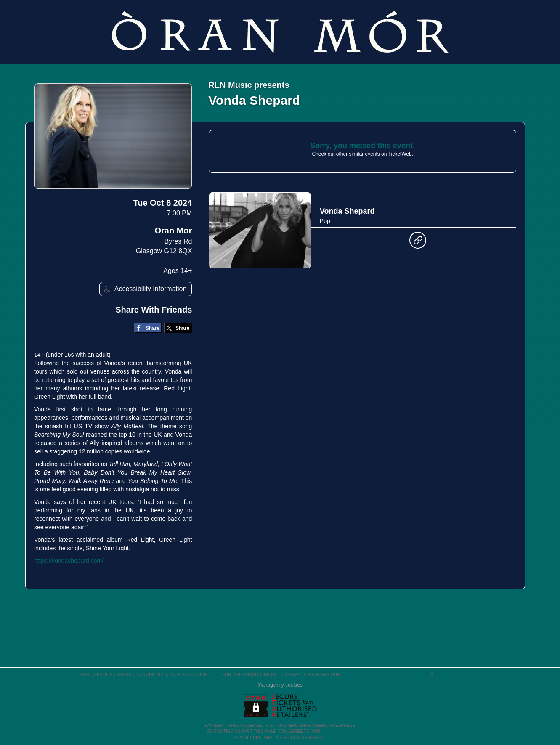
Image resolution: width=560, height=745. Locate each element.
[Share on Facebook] (148, 328)
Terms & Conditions (364, 675)
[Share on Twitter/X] (178, 328)
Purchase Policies (456, 675)
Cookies (399, 675)
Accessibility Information (144, 289)
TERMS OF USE (337, 731)
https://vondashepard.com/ (69, 561)
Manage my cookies (280, 685)
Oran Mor (173, 231)
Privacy (421, 675)
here (214, 675)
